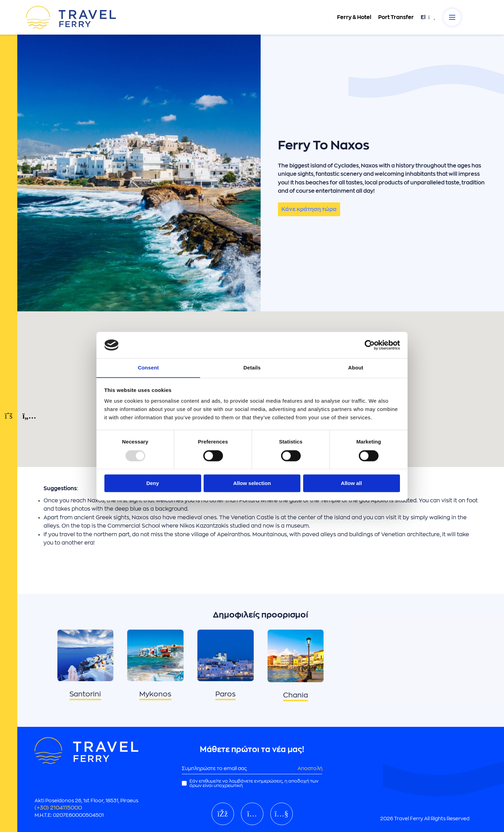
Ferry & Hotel (354, 17)
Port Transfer (396, 17)
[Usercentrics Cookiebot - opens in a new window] (370, 345)
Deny (153, 483)
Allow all (351, 483)
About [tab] (356, 368)
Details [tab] (252, 368)
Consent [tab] (148, 368)
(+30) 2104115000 (58, 808)
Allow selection (252, 483)
